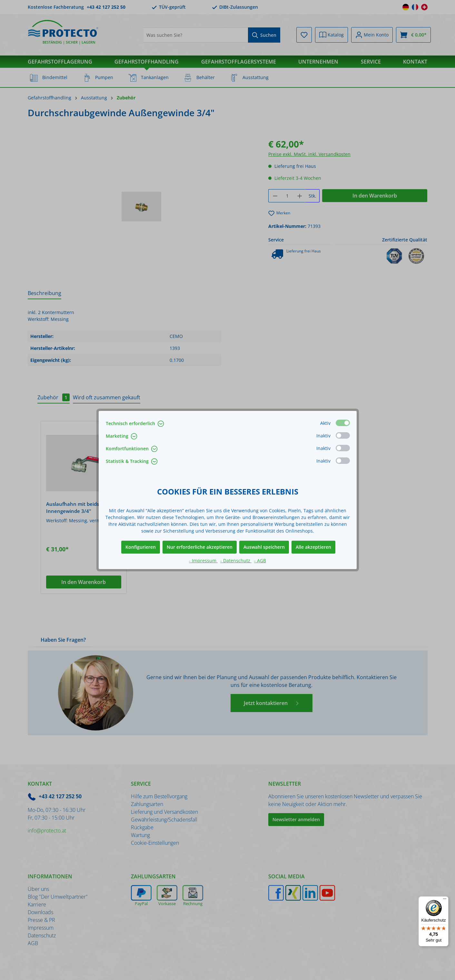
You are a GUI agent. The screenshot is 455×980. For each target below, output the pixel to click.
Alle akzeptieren (313, 547)
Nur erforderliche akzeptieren (200, 547)
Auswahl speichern (264, 547)
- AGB (260, 561)
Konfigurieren (141, 547)
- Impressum (203, 561)
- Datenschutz (236, 561)
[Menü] (445, 900)
